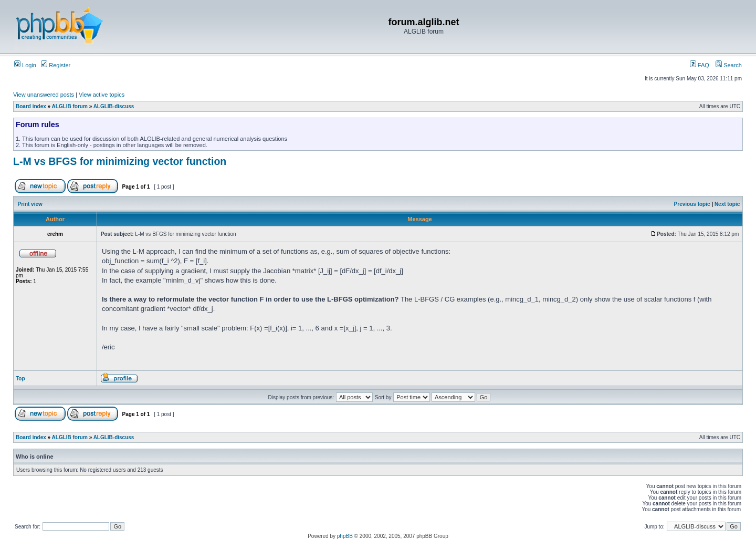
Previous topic (692, 204)
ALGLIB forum (70, 106)
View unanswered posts (44, 95)
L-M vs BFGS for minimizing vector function (120, 161)
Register (56, 65)
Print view (30, 204)
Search (729, 65)
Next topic (727, 204)
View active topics (102, 95)
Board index (31, 106)
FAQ (700, 65)
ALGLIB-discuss (114, 106)
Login (25, 65)
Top (20, 379)
